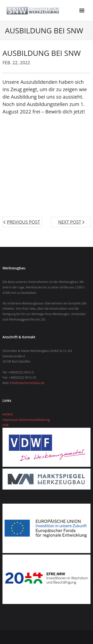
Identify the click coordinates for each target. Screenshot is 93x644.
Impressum (10, 420)
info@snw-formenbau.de (27, 383)
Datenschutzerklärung (34, 420)
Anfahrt (8, 414)
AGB (5, 425)
